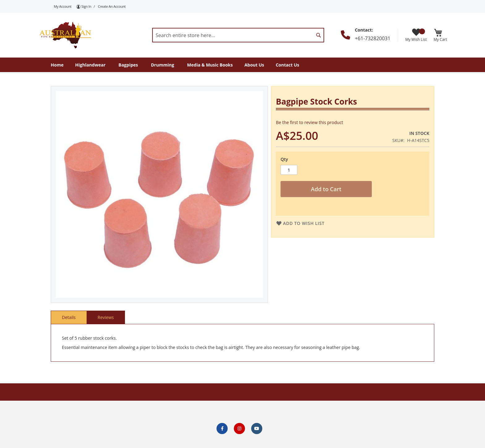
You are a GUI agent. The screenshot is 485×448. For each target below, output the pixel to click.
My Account (63, 6)
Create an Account (112, 6)
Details (69, 317)
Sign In (86, 6)
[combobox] (238, 35)
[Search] (319, 35)
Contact (363, 30)
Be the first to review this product (309, 122)
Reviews (106, 317)
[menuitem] (57, 65)
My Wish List (416, 35)
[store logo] (65, 35)
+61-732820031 (373, 38)
